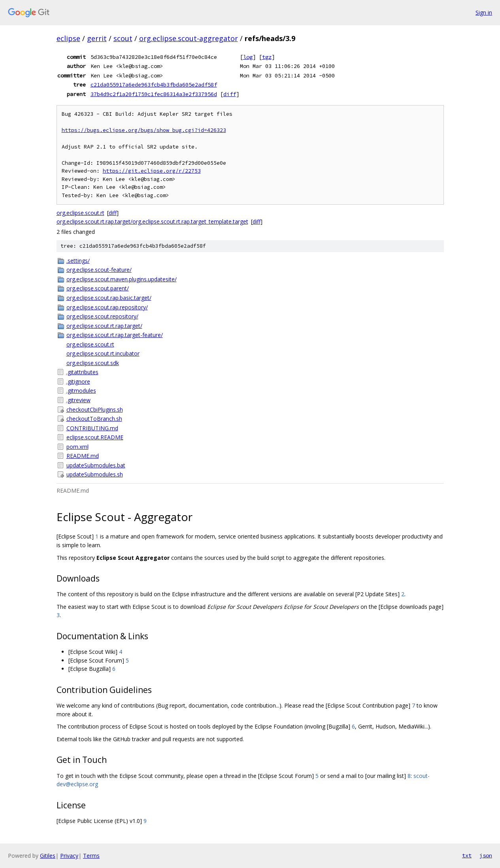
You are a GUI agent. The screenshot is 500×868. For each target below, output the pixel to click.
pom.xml (77, 447)
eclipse (68, 38)
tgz (267, 57)
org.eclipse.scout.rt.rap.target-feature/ (115, 335)
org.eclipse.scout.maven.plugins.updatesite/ (122, 279)
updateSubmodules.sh (95, 474)
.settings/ (78, 261)
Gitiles (48, 856)
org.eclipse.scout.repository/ (102, 316)
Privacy (69, 856)
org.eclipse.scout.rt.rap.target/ (104, 326)
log (248, 57)
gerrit (97, 38)
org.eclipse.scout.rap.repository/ (107, 307)
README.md (83, 456)
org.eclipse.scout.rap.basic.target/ (109, 298)
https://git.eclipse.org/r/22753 (152, 171)
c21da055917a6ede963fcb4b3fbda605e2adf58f (154, 85)
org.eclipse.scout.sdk (93, 363)
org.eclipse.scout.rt (80, 213)
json (486, 855)
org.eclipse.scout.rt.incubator (103, 353)
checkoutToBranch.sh (94, 419)
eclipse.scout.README (95, 437)
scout (123, 38)
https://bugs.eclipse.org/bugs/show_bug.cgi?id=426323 (144, 130)
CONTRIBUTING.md (92, 428)
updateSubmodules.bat (96, 465)
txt (467, 855)
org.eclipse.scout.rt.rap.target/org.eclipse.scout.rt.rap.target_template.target (152, 221)
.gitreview (78, 400)
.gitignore (78, 381)
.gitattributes (82, 372)
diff (230, 94)
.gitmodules (81, 391)
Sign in (484, 12)
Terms (91, 856)
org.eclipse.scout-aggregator (189, 38)
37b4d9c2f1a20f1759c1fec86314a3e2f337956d (154, 94)
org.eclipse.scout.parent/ (98, 288)
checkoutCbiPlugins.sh (95, 410)
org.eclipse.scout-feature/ (99, 270)
